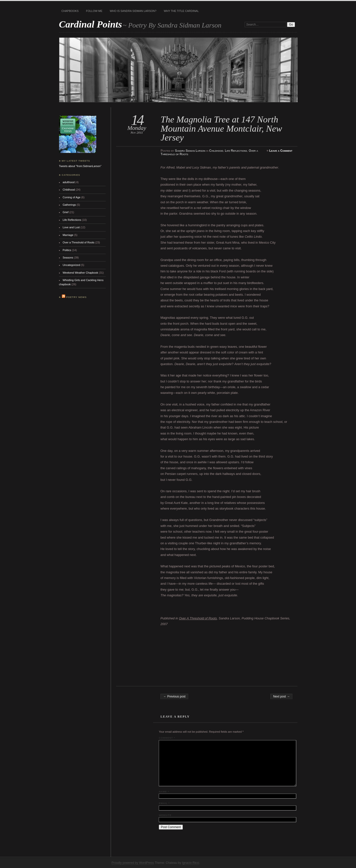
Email (164, 803)
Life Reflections (236, 151)
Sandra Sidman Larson (190, 151)
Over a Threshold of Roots (78, 242)
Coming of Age (71, 197)
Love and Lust (71, 227)
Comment (167, 738)
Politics (67, 250)
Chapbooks (70, 11)
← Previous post (174, 696)
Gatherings (69, 205)
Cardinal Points (91, 24)
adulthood (68, 182)
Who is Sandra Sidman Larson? (133, 11)
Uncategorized (71, 265)
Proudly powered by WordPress (133, 863)
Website (165, 815)
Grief (65, 212)
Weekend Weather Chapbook (80, 273)
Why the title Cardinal (181, 11)
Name (164, 792)
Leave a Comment (281, 151)
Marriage (68, 235)
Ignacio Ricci (191, 863)
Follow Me (94, 11)
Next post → (281, 696)
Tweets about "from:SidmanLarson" (80, 166)
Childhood (216, 151)
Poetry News (76, 297)
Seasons (68, 258)
